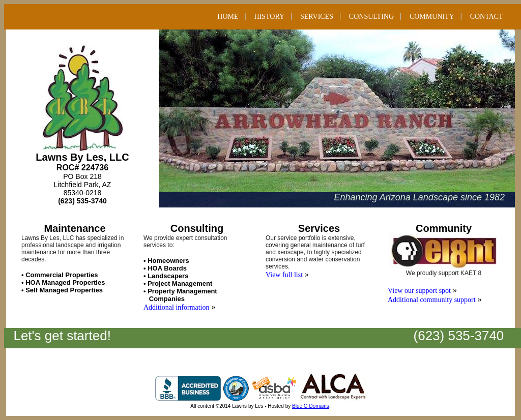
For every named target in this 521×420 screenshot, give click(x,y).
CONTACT (487, 17)
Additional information (176, 307)
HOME (228, 17)
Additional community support (432, 300)
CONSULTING (371, 17)
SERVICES (317, 17)
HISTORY (269, 17)
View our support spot (419, 291)
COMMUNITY (432, 17)
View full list (284, 275)
